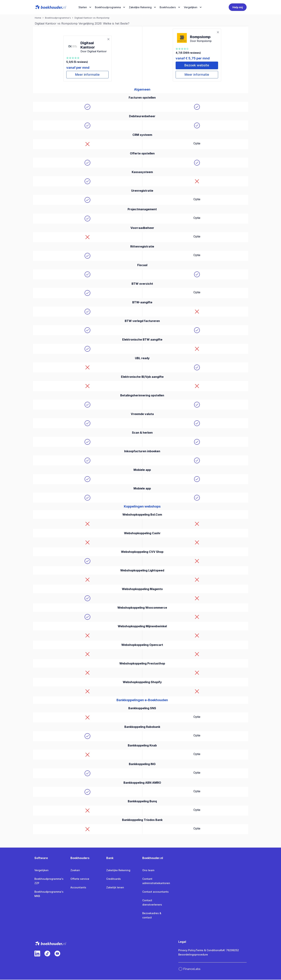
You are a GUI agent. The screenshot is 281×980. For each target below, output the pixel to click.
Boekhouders (168, 7)
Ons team (148, 871)
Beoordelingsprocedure (193, 955)
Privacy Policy (187, 951)
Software (41, 858)
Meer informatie (87, 75)
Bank (110, 858)
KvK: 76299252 (230, 951)
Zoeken (75, 871)
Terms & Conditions (208, 951)
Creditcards (114, 879)
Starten (83, 7)
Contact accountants (155, 892)
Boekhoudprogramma (108, 7)
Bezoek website (197, 66)
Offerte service (80, 879)
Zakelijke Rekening (140, 7)
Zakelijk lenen (115, 888)
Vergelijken (41, 871)
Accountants (78, 888)
